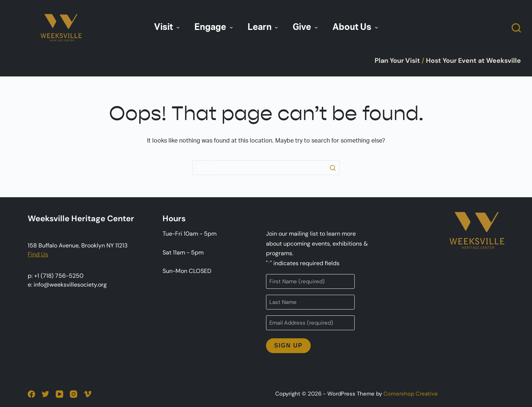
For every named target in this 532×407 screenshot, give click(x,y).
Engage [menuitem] (214, 27)
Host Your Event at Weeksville (473, 61)
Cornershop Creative (411, 394)
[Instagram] (74, 394)
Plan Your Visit (397, 61)
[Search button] (332, 168)
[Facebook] (31, 394)
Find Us (38, 254)
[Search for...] (266, 168)
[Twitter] (45, 394)
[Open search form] (516, 28)
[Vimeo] (88, 394)
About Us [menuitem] (356, 27)
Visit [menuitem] (168, 27)
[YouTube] (59, 394)
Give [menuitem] (306, 27)
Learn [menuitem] (264, 27)
